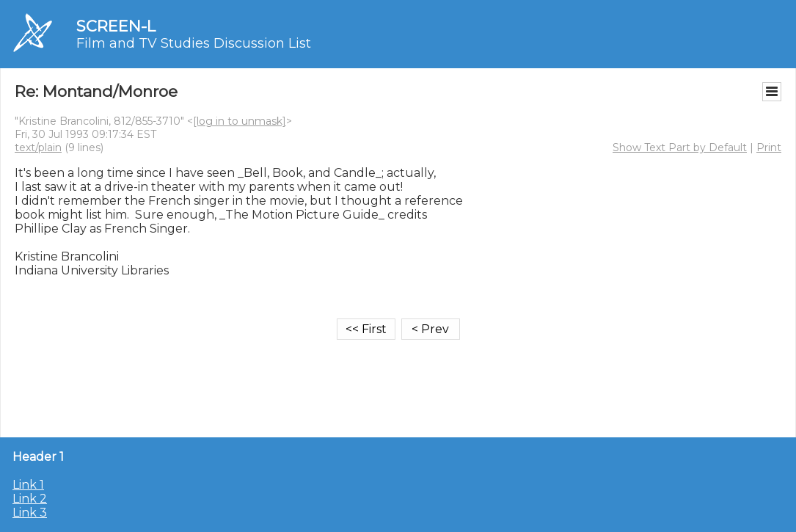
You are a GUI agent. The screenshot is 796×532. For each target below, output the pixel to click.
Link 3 (30, 513)
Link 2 (30, 499)
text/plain (38, 147)
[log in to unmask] (240, 121)
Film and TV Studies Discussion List (194, 43)
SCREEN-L (116, 26)
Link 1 (28, 485)
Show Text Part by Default (680, 147)
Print (769, 147)
